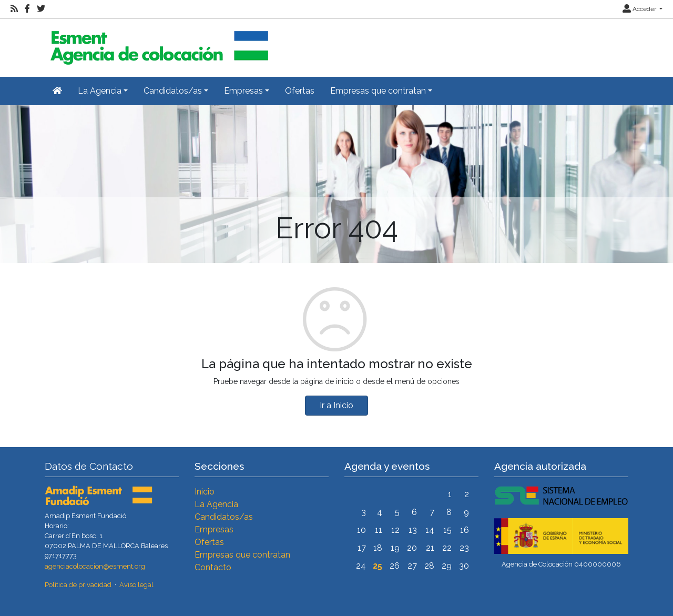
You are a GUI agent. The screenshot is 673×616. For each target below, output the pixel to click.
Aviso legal (136, 585)
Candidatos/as (224, 517)
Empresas (214, 529)
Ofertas (300, 91)
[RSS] (14, 9)
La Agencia (216, 504)
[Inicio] (158, 43)
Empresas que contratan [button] (378, 91)
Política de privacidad (78, 585)
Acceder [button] (640, 9)
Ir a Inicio (336, 405)
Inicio (205, 492)
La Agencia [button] (100, 91)
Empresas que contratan (242, 555)
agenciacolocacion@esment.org (95, 566)
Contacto (213, 567)
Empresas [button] (243, 91)
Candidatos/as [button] (173, 91)
